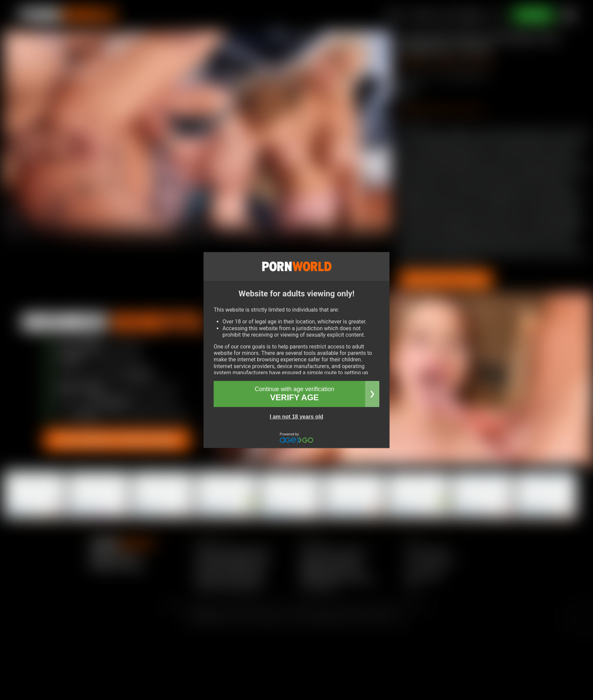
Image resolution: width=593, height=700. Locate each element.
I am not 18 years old (296, 417)
